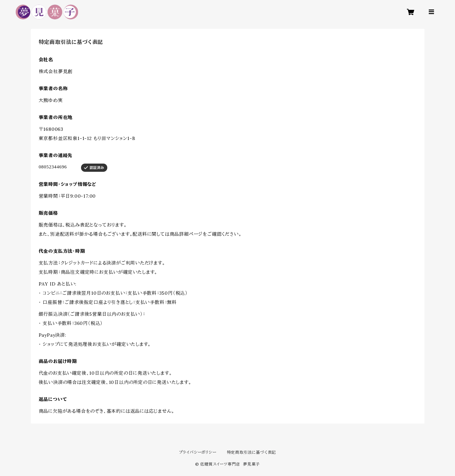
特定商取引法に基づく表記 (252, 452)
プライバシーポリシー (198, 452)
